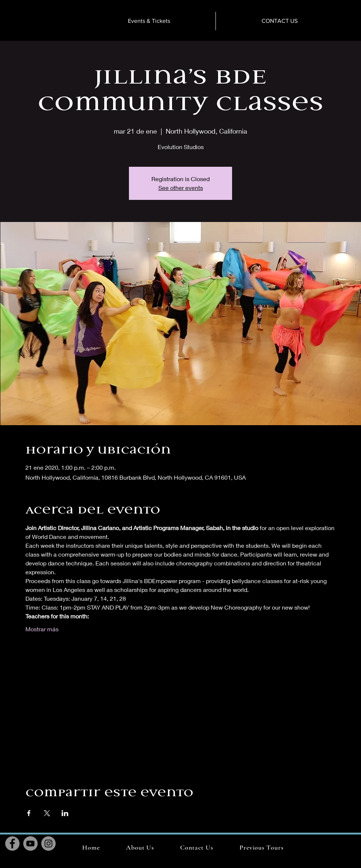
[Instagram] (48, 844)
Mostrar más (42, 629)
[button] (261, 847)
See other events (181, 188)
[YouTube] (30, 844)
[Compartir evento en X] (47, 813)
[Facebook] (12, 844)
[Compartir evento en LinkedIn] (65, 813)
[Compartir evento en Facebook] (29, 813)
